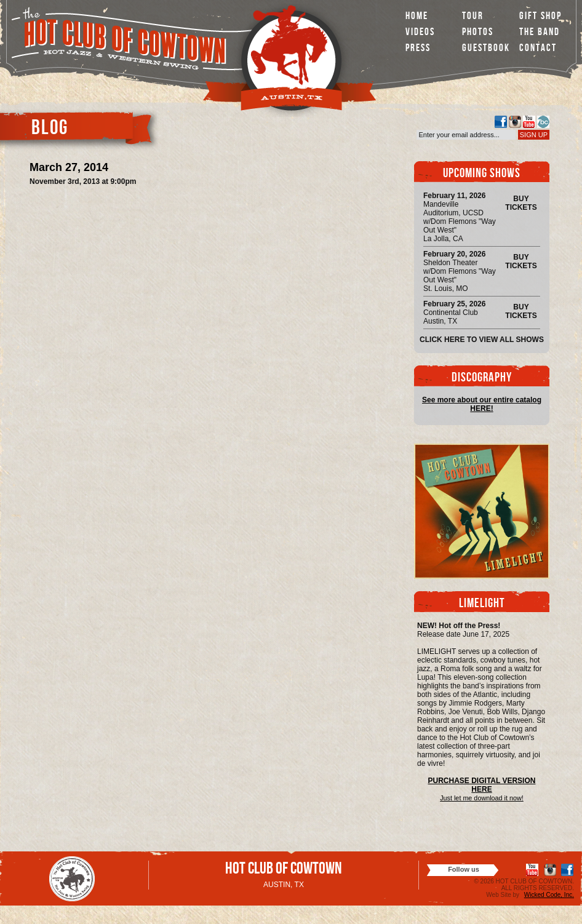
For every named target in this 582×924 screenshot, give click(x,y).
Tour (473, 17)
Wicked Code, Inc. (549, 895)
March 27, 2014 (69, 167)
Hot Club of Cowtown (284, 870)
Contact (538, 49)
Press (418, 49)
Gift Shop (540, 17)
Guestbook (486, 49)
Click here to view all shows (482, 340)
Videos (420, 33)
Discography (482, 379)
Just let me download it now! (482, 798)
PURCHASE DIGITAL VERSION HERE (482, 785)
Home (417, 17)
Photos (478, 33)
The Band (540, 33)
